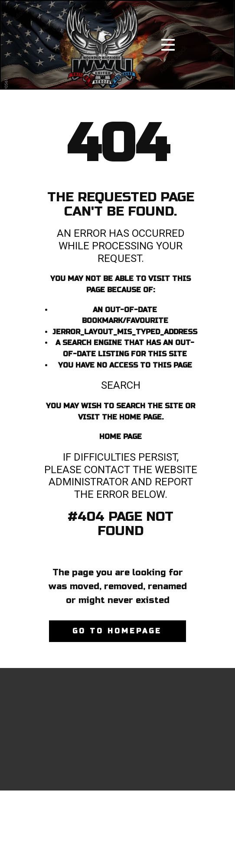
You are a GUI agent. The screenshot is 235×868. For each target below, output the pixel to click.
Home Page (121, 437)
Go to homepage (117, 631)
